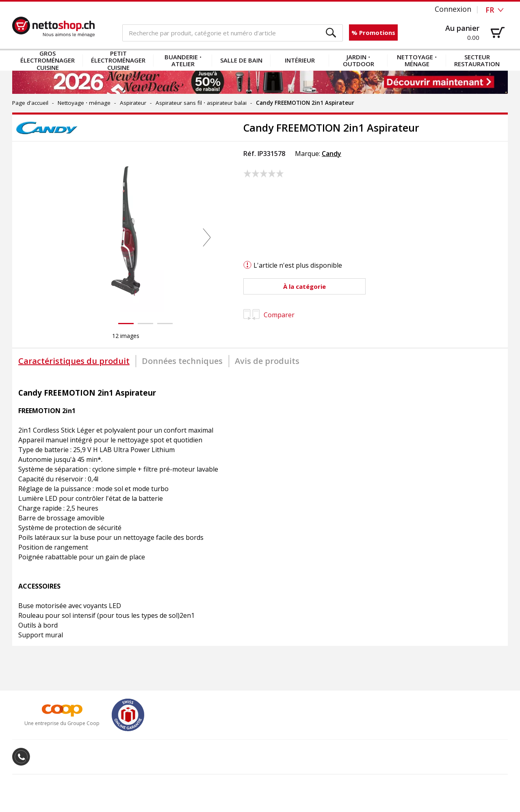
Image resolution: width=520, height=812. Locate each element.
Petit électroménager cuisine (118, 61)
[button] (331, 33)
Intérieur (300, 60)
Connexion (453, 9)
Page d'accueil (30, 103)
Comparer (269, 315)
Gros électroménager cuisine (48, 61)
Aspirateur (133, 103)
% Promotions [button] (373, 32)
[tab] (74, 361)
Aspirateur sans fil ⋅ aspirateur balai (201, 103)
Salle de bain (241, 60)
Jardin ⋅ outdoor (359, 60)
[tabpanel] (260, 510)
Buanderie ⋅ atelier (183, 60)
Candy (331, 154)
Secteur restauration (477, 60)
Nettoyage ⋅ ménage (417, 60)
